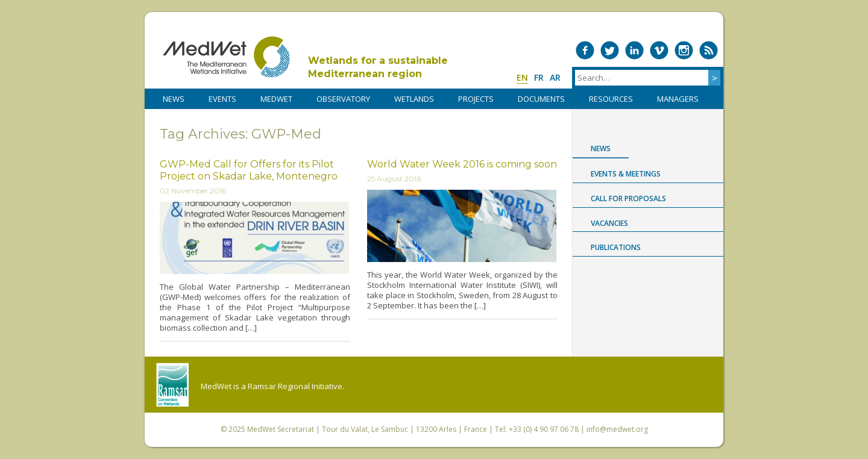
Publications (616, 247)
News (601, 148)
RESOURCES (611, 99)
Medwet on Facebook (585, 50)
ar (555, 77)
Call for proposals (628, 198)
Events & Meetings (626, 174)
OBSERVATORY (343, 99)
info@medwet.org (617, 429)
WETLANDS (414, 99)
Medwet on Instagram (684, 50)
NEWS (174, 99)
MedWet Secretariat (281, 429)
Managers (678, 99)
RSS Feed (709, 50)
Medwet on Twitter (610, 50)
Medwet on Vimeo (659, 50)
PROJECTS (476, 99)
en (522, 77)
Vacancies (609, 223)
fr (539, 77)
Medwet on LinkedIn (634, 50)
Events (222, 99)
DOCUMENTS (541, 99)
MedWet (226, 57)
